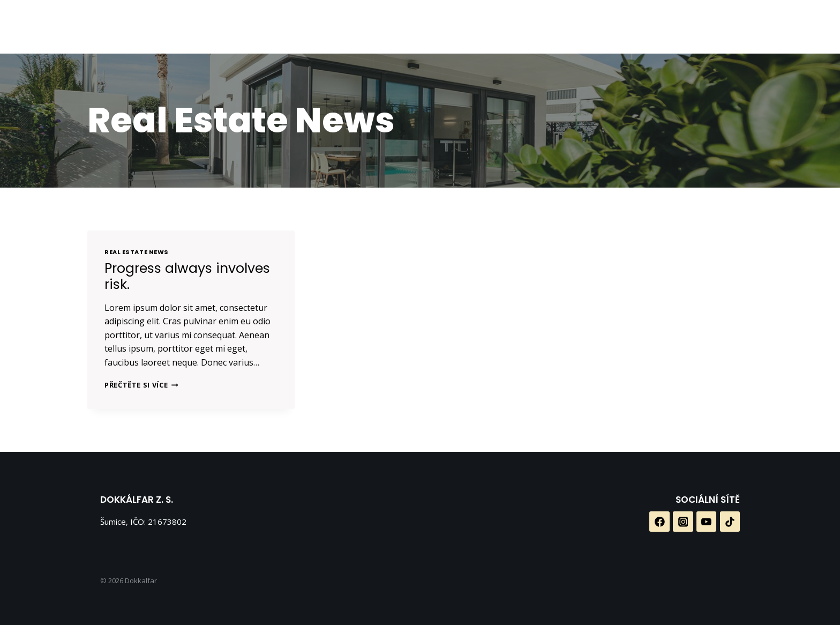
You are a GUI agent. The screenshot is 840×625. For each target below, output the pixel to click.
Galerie (430, 27)
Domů (288, 27)
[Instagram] (509, 27)
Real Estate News (137, 252)
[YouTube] (536, 27)
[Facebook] (482, 27)
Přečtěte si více (141, 385)
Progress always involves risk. (187, 276)
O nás (333, 27)
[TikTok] (562, 27)
